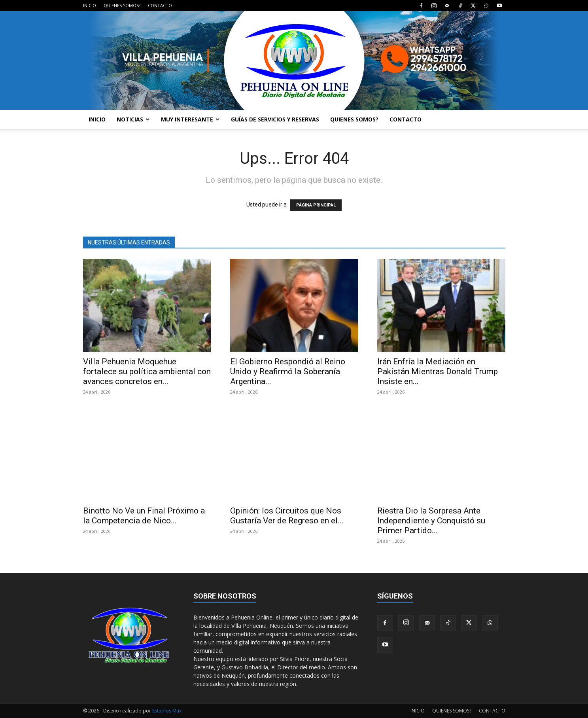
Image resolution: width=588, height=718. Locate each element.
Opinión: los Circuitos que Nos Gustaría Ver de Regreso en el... (287, 516)
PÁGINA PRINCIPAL (316, 205)
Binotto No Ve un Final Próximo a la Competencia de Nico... (144, 516)
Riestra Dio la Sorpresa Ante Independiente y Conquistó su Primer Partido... (431, 521)
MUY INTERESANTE (190, 119)
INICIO (90, 5)
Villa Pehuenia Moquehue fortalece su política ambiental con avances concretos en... (147, 371)
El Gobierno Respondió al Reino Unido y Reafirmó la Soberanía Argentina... (288, 371)
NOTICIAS (133, 119)
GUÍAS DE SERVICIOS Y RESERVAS (275, 119)
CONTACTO (160, 5)
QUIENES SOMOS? (122, 5)
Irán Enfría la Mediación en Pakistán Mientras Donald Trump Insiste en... (438, 371)
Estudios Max (167, 711)
